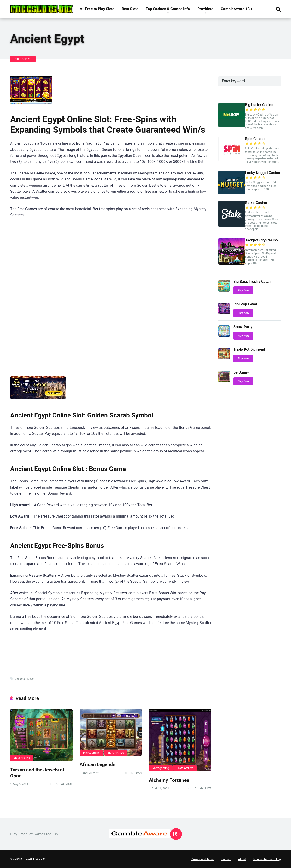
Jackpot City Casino (261, 240)
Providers (205, 9)
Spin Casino (255, 139)
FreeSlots (39, 859)
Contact (226, 859)
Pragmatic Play (25, 679)
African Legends (98, 764)
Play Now (243, 290)
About (242, 859)
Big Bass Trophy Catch (252, 282)
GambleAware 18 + (237, 9)
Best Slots (130, 9)
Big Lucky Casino (259, 105)
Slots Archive (23, 59)
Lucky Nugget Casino (263, 173)
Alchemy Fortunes (169, 780)
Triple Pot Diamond (249, 349)
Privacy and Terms (203, 859)
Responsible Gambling (267, 859)
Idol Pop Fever (245, 304)
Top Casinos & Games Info (168, 9)
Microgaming (91, 753)
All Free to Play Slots (97, 9)
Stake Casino (256, 203)
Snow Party (243, 327)
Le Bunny (241, 372)
